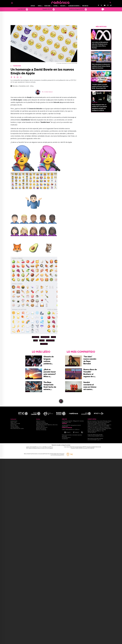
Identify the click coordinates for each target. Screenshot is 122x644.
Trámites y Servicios (40, 426)
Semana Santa (30, 378)
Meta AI (94, 62)
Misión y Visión (14, 422)
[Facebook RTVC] (76, 432)
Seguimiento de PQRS (101, 430)
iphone (42, 340)
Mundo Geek (47, 6)
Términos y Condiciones (41, 430)
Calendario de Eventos (74, 6)
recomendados (46, 337)
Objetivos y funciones (15, 424)
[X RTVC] (82, 432)
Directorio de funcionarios (42, 427)
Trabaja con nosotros (41, 422)
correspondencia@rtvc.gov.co (104, 425)
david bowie (44, 344)
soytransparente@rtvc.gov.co (94, 440)
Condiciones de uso (66, 438)
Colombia (29, 366)
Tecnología (17, 66)
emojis (54, 337)
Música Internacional (71, 366)
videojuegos (95, 82)
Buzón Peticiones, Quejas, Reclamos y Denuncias (47, 425)
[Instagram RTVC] (67, 432)
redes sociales (51, 340)
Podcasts (63, 6)
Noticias (33, 6)
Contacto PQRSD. (105, 426)
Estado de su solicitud (41, 429)
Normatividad (14, 425)
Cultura (55, 6)
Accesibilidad (65, 439)
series (28, 391)
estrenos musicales (71, 378)
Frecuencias (85, 6)
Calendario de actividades (42, 424)
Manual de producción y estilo (17, 429)
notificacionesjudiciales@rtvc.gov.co (95, 436)
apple (36, 340)
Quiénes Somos (14, 421)
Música (40, 6)
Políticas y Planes (14, 426)
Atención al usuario (40, 421)
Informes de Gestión (15, 427)
